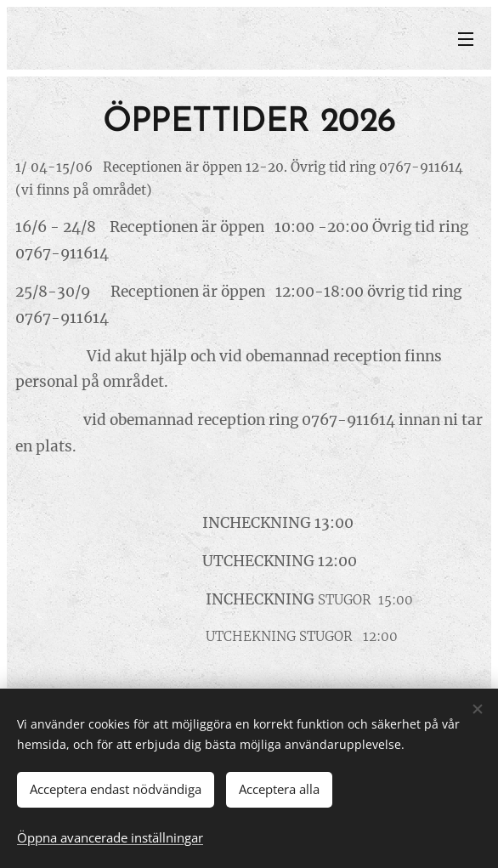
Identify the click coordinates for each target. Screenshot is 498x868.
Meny (466, 39)
